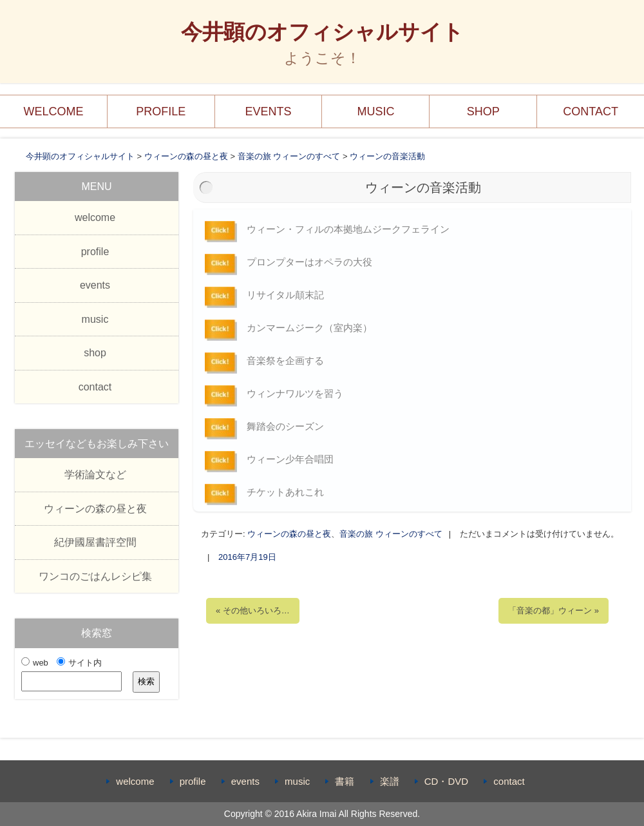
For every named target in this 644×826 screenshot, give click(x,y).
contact (591, 111)
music (375, 111)
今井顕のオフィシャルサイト (322, 32)
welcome (53, 111)
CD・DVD (446, 781)
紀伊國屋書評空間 (95, 542)
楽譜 (390, 781)
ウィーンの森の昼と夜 (289, 534)
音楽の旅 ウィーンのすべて (391, 534)
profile (161, 111)
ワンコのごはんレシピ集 (95, 576)
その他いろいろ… (253, 610)
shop (483, 111)
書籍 (345, 781)
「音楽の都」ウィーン (554, 610)
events (269, 111)
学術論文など (95, 475)
